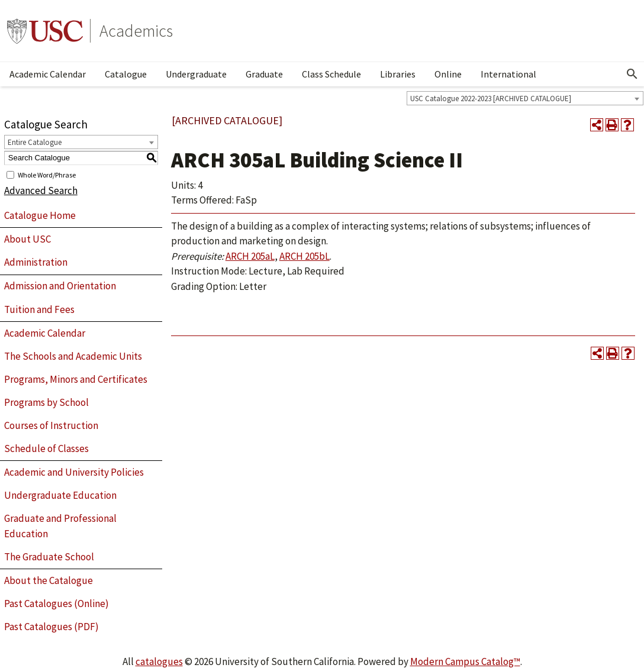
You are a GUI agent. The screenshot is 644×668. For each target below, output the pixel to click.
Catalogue (126, 74)
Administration (36, 262)
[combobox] (525, 98)
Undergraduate (196, 74)
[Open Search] (632, 74)
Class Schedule (331, 74)
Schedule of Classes (46, 448)
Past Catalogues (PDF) (51, 627)
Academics (136, 31)
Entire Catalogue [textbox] (35, 142)
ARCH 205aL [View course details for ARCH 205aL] (250, 256)
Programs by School (46, 402)
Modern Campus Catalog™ (465, 661)
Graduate (264, 74)
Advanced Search (41, 191)
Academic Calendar (48, 74)
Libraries (398, 74)
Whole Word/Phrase (47, 174)
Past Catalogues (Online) (57, 604)
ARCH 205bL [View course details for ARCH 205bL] (305, 256)
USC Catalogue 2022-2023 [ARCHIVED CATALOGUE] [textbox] (491, 99)
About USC (28, 239)
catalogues (159, 661)
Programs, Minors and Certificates (76, 379)
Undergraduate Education (60, 495)
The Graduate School (49, 557)
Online (448, 74)
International (508, 74)
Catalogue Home (40, 215)
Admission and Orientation (60, 286)
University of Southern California (45, 31)
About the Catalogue (49, 580)
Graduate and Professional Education (60, 526)
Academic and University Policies (74, 472)
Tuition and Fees (39, 309)
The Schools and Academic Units (73, 356)
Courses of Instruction (51, 425)
